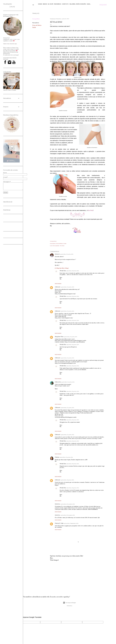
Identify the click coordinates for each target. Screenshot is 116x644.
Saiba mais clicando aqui (10, 44)
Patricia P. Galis (59, 523)
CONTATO (65, 4)
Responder (58, 284)
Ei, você (50, 4)
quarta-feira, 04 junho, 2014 (67, 254)
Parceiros (57, 4)
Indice (45, 4)
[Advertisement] (77, 576)
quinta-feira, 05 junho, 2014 (67, 480)
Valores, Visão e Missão (78, 4)
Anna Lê (57, 254)
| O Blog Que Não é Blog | (62, 268)
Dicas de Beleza (37, 25)
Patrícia (57, 457)
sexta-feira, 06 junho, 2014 (73, 271)
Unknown (58, 287)
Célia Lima (58, 382)
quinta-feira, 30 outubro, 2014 (68, 504)
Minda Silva (63, 271)
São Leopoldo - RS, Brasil (59, 246)
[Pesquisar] (103, 5)
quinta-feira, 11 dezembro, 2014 (71, 523)
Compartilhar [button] (36, 19)
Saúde (34, 27)
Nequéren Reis (59, 337)
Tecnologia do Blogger (69, 603)
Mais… (89, 4)
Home (40, 4)
